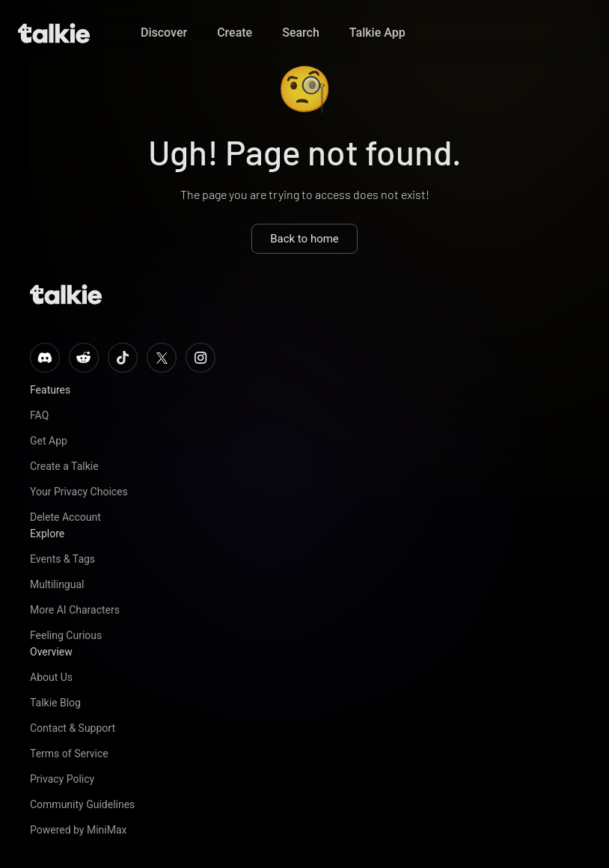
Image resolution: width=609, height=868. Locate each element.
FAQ (39, 415)
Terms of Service (69, 754)
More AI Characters (75, 610)
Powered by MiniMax (79, 830)
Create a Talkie (64, 466)
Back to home (304, 239)
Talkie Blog (55, 703)
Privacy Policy (62, 779)
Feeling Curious (66, 635)
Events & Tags (62, 559)
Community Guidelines (82, 804)
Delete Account (65, 517)
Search (301, 33)
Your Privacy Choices (79, 492)
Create (235, 33)
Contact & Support (73, 728)
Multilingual (57, 584)
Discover (164, 33)
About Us (51, 677)
